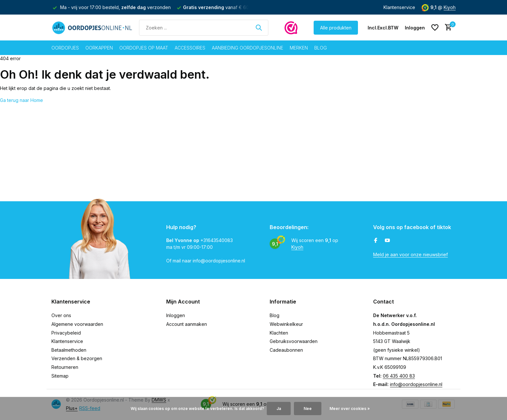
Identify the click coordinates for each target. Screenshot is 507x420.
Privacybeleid (66, 333)
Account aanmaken (187, 324)
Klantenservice (399, 7)
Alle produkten (336, 28)
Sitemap (60, 376)
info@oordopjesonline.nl (416, 384)
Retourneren (65, 367)
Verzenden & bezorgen (77, 358)
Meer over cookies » (350, 409)
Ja (279, 409)
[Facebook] (376, 241)
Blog (321, 48)
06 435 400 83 (399, 376)
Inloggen (176, 315)
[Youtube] (387, 241)
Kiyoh (450, 7)
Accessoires (190, 48)
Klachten (279, 333)
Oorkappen (99, 48)
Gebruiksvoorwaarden (294, 341)
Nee (308, 409)
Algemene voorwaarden (77, 324)
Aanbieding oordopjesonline (248, 48)
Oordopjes (65, 48)
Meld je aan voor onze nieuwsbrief (410, 254)
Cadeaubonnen (286, 350)
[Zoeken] (204, 28)
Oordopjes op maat (144, 48)
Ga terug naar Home (22, 100)
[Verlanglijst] (435, 28)
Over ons (61, 315)
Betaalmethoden (69, 350)
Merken (299, 48)
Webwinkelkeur (286, 324)
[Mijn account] (415, 28)
